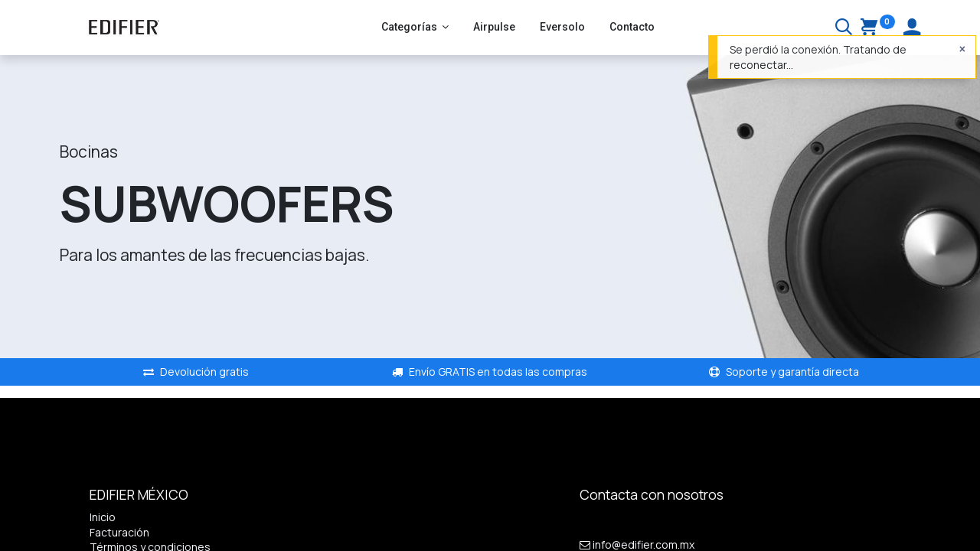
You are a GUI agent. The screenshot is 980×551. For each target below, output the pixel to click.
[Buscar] (844, 29)
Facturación (119, 532)
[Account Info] (912, 29)
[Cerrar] (962, 49)
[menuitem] (494, 28)
